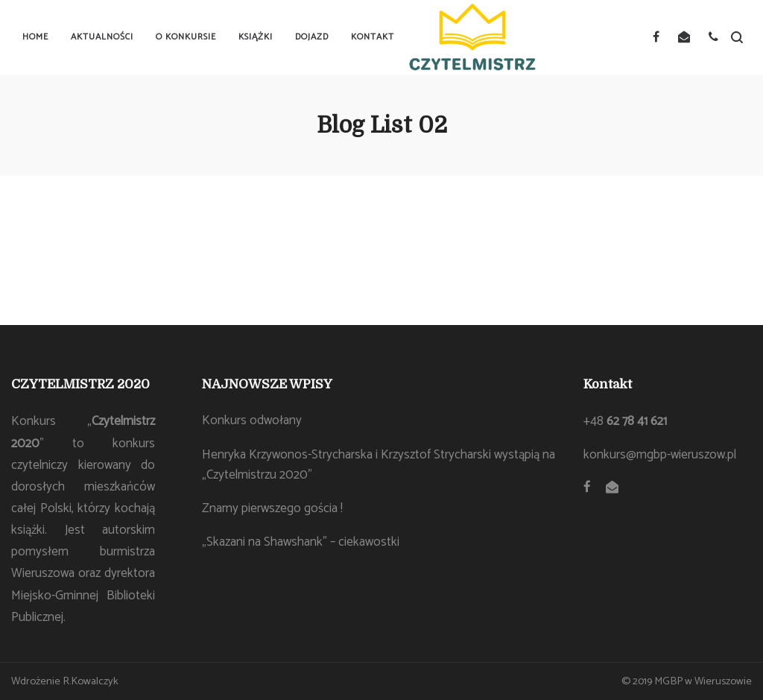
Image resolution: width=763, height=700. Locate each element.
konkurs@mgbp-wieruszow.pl (660, 455)
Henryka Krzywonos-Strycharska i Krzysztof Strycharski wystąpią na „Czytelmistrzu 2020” (379, 465)
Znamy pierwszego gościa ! (272, 508)
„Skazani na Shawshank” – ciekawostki (301, 542)
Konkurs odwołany (252, 420)
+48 (625, 421)
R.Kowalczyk (91, 681)
